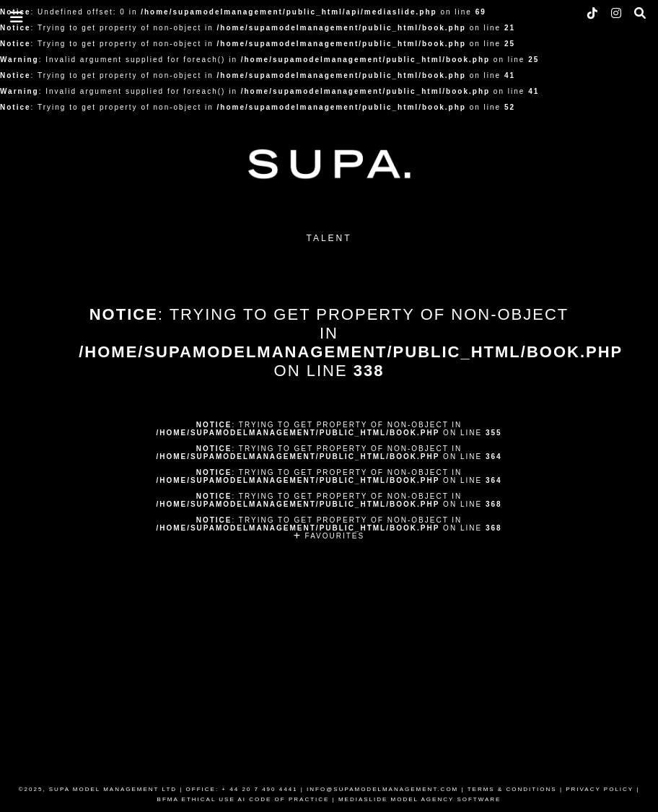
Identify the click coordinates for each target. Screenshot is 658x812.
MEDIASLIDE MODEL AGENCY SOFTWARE (420, 799)
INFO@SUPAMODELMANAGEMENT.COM (382, 789)
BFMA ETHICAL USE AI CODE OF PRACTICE (244, 799)
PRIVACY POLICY (600, 789)
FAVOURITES (329, 536)
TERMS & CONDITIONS (512, 789)
